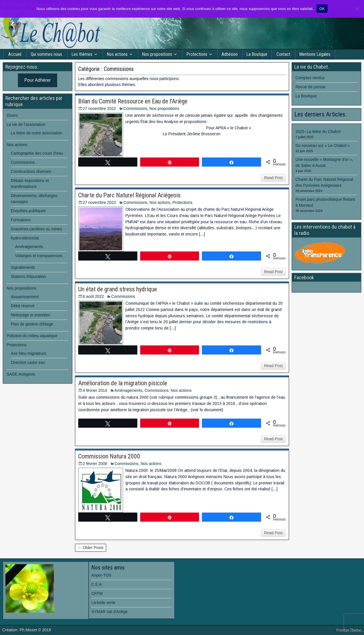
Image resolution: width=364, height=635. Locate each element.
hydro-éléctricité (25, 238)
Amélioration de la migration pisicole (123, 383)
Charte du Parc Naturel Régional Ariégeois (129, 195)
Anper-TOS (101, 575)
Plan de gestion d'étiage (32, 324)
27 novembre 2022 (99, 108)
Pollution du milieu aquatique (32, 336)
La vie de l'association (26, 124)
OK (322, 9)
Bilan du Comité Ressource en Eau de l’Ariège (133, 101)
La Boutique (257, 54)
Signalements (23, 267)
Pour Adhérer (38, 80)
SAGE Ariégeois (21, 374)
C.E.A (97, 584)
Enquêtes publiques (28, 211)
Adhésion (230, 54)
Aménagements (129, 390)
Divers (12, 115)
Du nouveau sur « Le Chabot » (323, 146)
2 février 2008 (95, 464)
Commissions (135, 108)
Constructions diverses (31, 171)
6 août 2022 (93, 296)
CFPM (97, 593)
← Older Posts (91, 548)
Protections (197, 54)
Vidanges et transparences (39, 256)
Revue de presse (311, 87)
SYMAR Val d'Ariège (109, 612)
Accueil (15, 54)
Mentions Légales (315, 54)
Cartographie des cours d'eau (37, 153)
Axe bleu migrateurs (29, 353)
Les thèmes (82, 54)
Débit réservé (23, 306)
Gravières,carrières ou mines (36, 229)
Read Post (273, 178)
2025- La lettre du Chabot (318, 132)
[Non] (357, 9)
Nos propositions (157, 54)
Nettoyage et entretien (30, 315)
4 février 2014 (95, 390)
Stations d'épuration (28, 276)
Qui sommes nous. (47, 54)
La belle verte (103, 603)
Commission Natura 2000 (109, 456)
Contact (283, 54)
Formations (21, 220)
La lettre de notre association (36, 133)
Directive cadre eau (28, 362)
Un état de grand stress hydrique (118, 289)
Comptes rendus (310, 78)
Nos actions (117, 54)
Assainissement (25, 297)
